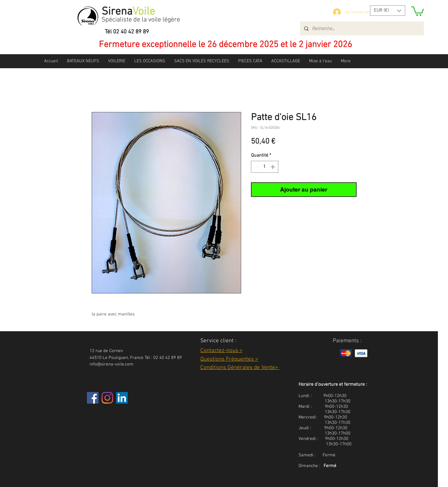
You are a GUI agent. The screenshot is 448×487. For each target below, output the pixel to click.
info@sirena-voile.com (111, 364)
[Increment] (273, 167)
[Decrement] (256, 167)
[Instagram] (107, 398)
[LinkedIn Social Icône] (122, 398)
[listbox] (388, 11)
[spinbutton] (265, 167)
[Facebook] (93, 398)
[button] (388, 11)
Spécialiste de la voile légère (141, 20)
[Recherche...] (362, 28)
